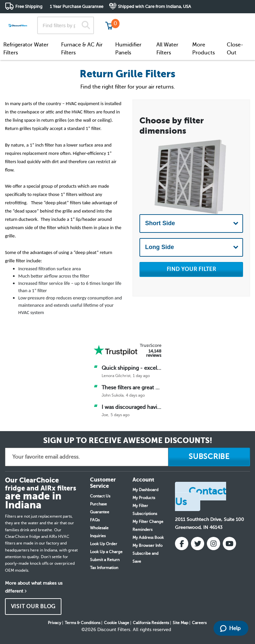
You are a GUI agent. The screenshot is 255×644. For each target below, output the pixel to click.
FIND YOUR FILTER (191, 269)
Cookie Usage (117, 623)
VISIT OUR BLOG (33, 607)
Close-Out (235, 49)
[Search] (86, 25)
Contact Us (100, 496)
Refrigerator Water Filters (26, 49)
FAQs (95, 520)
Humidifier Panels (128, 49)
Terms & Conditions (83, 623)
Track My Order (144, 20)
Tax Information (104, 568)
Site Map (180, 623)
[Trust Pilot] (116, 350)
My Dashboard (145, 490)
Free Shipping (29, 6)
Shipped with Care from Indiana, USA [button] (154, 6)
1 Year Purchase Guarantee (77, 6)
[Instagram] (213, 544)
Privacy (54, 623)
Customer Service (191, 20)
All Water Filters (167, 49)
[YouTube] (229, 544)
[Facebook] (182, 544)
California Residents (151, 623)
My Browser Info (147, 546)
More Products (204, 49)
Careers (199, 623)
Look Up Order (104, 544)
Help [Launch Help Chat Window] (230, 628)
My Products (144, 498)
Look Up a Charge (106, 552)
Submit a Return (105, 560)
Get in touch (236, 20)
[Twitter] (198, 544)
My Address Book (148, 538)
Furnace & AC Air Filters (82, 49)
